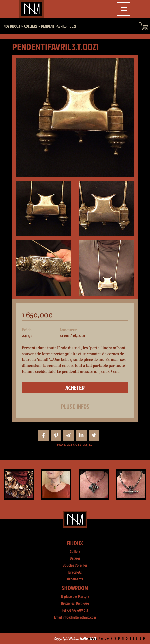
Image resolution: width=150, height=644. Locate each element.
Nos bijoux (12, 26)
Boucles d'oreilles (75, 565)
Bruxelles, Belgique (75, 603)
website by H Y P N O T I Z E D (117, 638)
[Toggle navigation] (124, 9)
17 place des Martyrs (75, 597)
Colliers (75, 552)
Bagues (75, 558)
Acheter (75, 388)
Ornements (75, 579)
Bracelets (75, 572)
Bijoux (75, 543)
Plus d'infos (75, 406)
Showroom (75, 588)
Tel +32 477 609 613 (75, 610)
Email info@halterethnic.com (75, 617)
